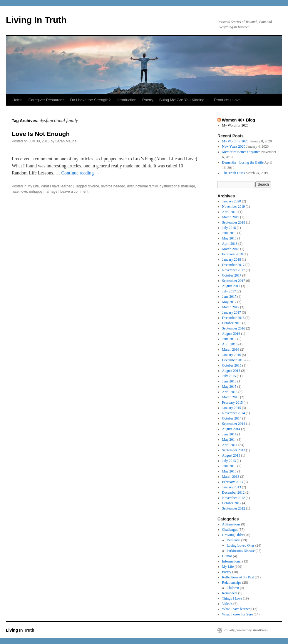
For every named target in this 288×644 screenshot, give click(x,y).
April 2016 (230, 344)
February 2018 (232, 254)
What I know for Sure (238, 614)
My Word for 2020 (235, 125)
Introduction (126, 100)
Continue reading (80, 173)
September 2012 (234, 508)
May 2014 (229, 440)
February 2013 (232, 482)
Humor (227, 556)
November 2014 (234, 413)
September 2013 (234, 450)
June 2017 (229, 297)
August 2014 (231, 429)
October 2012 (232, 503)
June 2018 (229, 233)
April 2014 (230, 445)
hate (15, 192)
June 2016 (229, 339)
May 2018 (229, 238)
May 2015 (229, 387)
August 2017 (231, 286)
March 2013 (231, 477)
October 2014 (232, 418)
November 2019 (234, 207)
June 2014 (229, 434)
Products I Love (227, 100)
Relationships (232, 583)
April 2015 (230, 392)
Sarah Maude (66, 141)
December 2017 (233, 265)
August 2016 (231, 334)
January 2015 (232, 408)
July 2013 (229, 461)
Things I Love (232, 598)
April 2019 (230, 212)
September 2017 (234, 281)
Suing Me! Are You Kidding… (184, 100)
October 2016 (232, 323)
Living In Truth (36, 20)
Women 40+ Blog (238, 120)
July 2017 (229, 291)
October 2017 (232, 275)
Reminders (230, 593)
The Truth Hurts (233, 173)
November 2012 (234, 498)
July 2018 (229, 228)
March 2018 (231, 249)
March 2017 (231, 307)
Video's (227, 604)
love (24, 192)
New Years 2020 (234, 147)
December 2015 (233, 360)
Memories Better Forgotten (241, 152)
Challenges (230, 530)
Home (17, 100)
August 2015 (231, 371)
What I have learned (57, 186)
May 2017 (229, 302)
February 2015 (232, 402)
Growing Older (233, 535)
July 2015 (229, 376)
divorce (93, 186)
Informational (232, 561)
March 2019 (231, 217)
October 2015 (232, 365)
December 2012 (233, 492)
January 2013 (232, 487)
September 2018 (234, 222)
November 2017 (234, 270)
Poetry (148, 100)
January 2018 (232, 259)
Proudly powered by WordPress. (246, 630)
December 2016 (233, 318)
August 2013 (231, 455)
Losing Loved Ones (241, 545)
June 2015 (229, 381)
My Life (33, 186)
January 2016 (232, 355)
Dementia (233, 540)
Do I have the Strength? (90, 100)
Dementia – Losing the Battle (243, 162)
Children (233, 588)
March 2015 (231, 397)
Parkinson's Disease (241, 551)
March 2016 (231, 350)
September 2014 (234, 424)
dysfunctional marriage (177, 186)
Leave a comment (74, 192)
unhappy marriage (43, 192)
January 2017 (232, 312)
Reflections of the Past (238, 577)
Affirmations (231, 524)
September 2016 (234, 328)
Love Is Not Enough (41, 134)
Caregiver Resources (46, 100)
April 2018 (230, 244)
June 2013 (229, 466)
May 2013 (229, 471)
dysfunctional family (143, 186)
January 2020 (232, 201)
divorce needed (113, 186)
